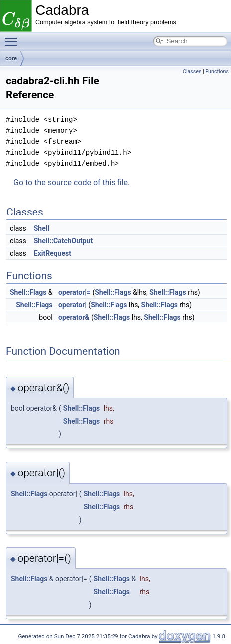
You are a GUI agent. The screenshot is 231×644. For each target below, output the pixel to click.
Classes (192, 71)
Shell (42, 228)
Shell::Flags (28, 292)
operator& (74, 317)
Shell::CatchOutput (63, 241)
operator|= (74, 292)
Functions (217, 71)
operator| (72, 305)
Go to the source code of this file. (72, 182)
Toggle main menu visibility (13, 37)
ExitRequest (53, 253)
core (11, 58)
